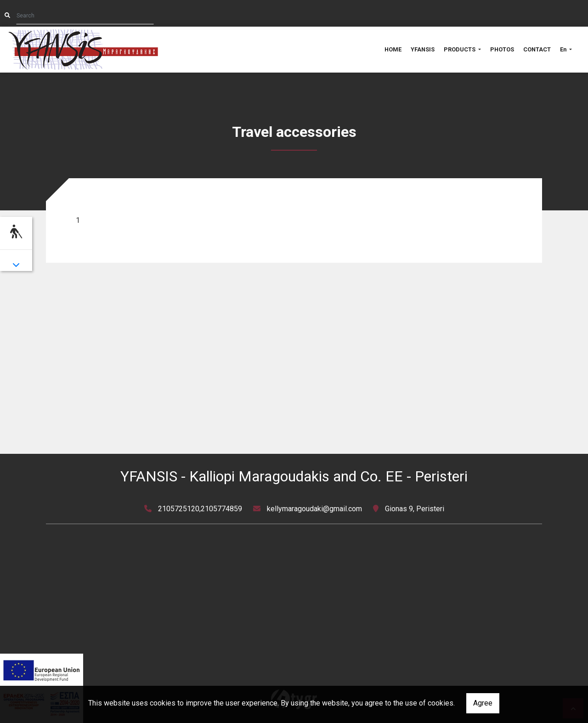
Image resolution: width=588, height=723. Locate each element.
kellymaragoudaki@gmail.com (314, 509)
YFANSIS (423, 49)
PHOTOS (502, 49)
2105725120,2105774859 (200, 509)
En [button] (564, 49)
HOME (393, 49)
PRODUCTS (460, 49)
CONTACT (537, 49)
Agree (483, 703)
